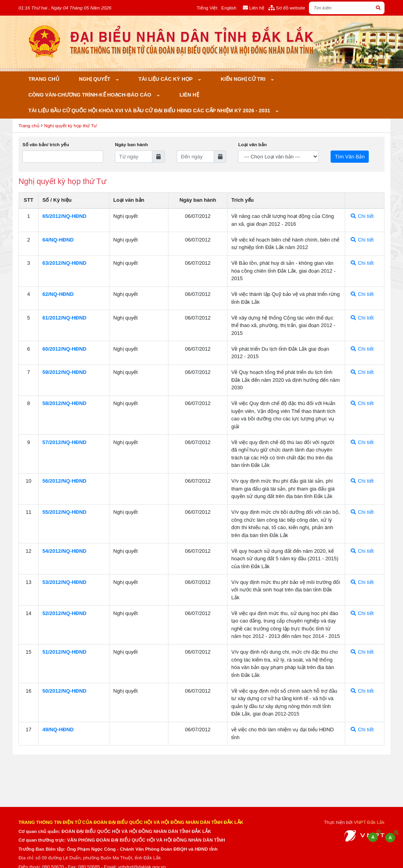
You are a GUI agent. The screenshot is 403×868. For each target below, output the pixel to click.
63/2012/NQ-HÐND (65, 263)
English (229, 8)
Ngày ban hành (131, 144)
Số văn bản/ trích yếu (46, 144)
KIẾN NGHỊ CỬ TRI (244, 79)
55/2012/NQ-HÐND (65, 512)
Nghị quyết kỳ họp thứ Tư (70, 125)
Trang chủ (44, 79)
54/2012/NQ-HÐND (65, 551)
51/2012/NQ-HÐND (65, 652)
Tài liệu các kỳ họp (166, 79)
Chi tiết (362, 216)
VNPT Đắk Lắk (369, 822)
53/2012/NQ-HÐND (65, 582)
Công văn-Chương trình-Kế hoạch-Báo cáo (91, 95)
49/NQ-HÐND (58, 730)
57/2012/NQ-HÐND (65, 442)
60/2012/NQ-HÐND (65, 349)
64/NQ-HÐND (58, 240)
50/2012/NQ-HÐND (65, 691)
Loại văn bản (252, 144)
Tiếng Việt (207, 8)
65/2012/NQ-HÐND (65, 216)
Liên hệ (189, 95)
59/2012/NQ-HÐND (65, 372)
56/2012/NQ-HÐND (65, 481)
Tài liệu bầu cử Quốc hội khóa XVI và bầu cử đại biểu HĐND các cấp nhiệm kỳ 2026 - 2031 (150, 111)
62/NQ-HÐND (58, 294)
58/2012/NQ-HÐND (65, 403)
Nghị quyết (95, 79)
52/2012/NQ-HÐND (65, 613)
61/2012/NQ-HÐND (65, 318)
